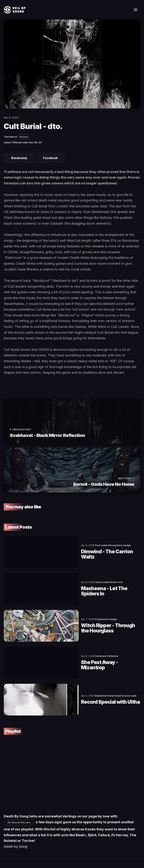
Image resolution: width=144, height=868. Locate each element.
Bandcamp (19, 158)
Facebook (50, 158)
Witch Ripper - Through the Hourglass (87, 613)
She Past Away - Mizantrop (73, 644)
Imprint (68, 854)
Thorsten (9, 137)
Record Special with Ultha (71, 674)
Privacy (79, 854)
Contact (35, 854)
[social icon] (7, 846)
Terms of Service (52, 854)
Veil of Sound (21, 854)
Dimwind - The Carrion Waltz (75, 551)
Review (24, 137)
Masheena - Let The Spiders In (77, 582)
